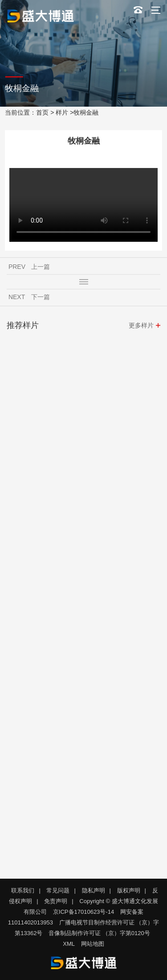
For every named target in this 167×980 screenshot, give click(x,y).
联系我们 (23, 890)
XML (69, 944)
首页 (42, 112)
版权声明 (129, 890)
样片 (62, 112)
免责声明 (56, 901)
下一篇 (41, 297)
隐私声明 (94, 890)
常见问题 (58, 890)
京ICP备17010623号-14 (83, 912)
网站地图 (93, 944)
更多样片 (141, 325)
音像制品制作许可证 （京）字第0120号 (99, 933)
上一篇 (41, 267)
